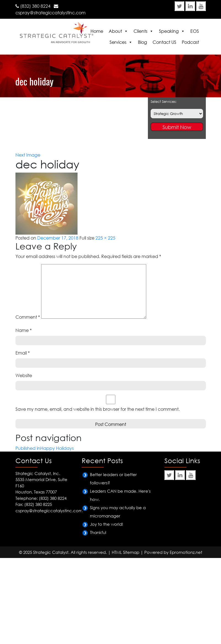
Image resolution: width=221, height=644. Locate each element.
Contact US (164, 42)
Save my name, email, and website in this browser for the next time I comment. (98, 409)
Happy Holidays (49, 100)
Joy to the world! (106, 524)
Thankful (98, 532)
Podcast (190, 42)
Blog (143, 42)
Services (118, 42)
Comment (28, 317)
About (115, 31)
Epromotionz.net (186, 552)
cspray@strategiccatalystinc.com (50, 13)
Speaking (169, 31)
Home (97, 31)
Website (24, 375)
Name (24, 330)
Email (23, 353)
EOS (195, 31)
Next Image (28, 155)
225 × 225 (105, 238)
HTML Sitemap (126, 552)
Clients (140, 31)
